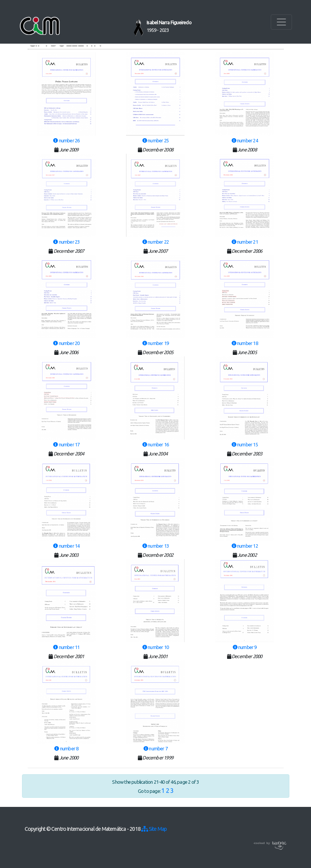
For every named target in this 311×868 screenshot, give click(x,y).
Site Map (154, 829)
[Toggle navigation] (281, 22)
